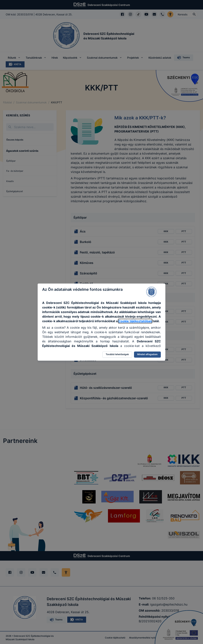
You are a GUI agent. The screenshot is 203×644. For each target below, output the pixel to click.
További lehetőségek (117, 354)
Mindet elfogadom (147, 354)
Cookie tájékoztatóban (135, 321)
